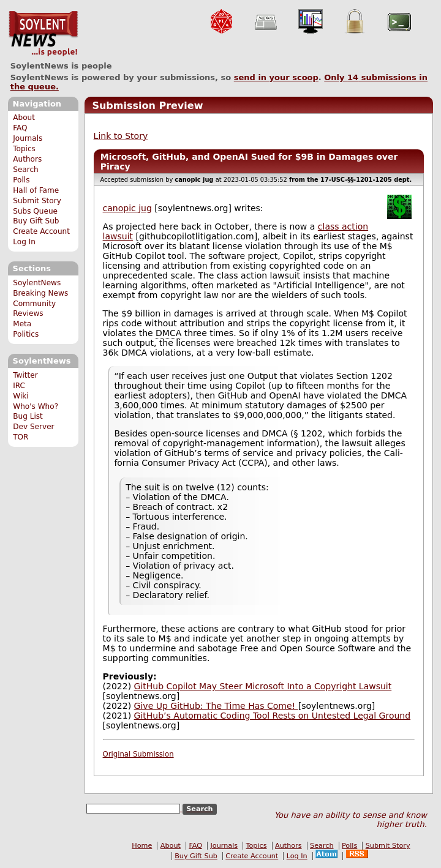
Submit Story (37, 201)
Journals (28, 138)
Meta (22, 324)
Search (26, 170)
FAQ (20, 128)
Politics (26, 334)
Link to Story (121, 136)
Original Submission (138, 754)
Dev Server (33, 427)
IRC (19, 386)
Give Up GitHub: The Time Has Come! (216, 706)
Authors (27, 159)
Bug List (28, 416)
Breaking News (40, 293)
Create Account (41, 231)
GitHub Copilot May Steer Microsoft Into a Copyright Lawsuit (263, 686)
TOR (21, 437)
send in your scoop (276, 77)
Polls (21, 180)
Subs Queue (35, 211)
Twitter (25, 375)
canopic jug (127, 208)
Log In (24, 242)
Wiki (21, 396)
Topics (24, 149)
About (24, 118)
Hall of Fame (36, 190)
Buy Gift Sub (36, 221)
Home (142, 846)
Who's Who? (36, 406)
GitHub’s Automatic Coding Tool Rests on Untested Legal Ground (272, 716)
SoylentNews (43, 34)
